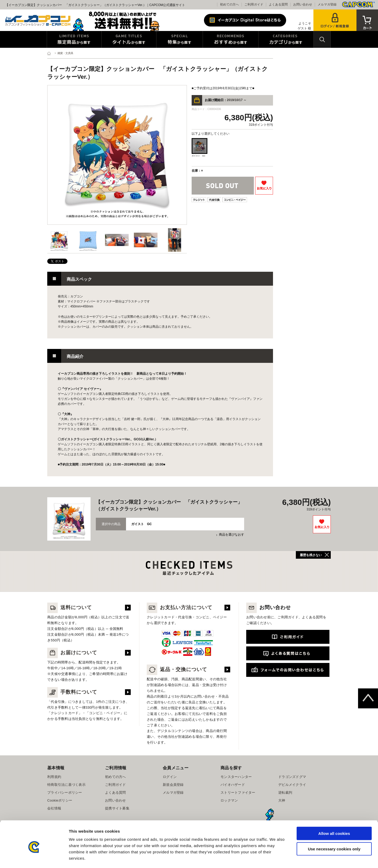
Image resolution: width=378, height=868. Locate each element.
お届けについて (72, 653)
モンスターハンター (236, 777)
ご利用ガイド (254, 4)
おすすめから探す (231, 39)
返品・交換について (177, 669)
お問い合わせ (303, 4)
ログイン (170, 777)
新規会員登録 (173, 785)
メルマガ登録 (327, 4)
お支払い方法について (180, 607)
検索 (322, 39)
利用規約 (54, 777)
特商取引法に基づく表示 (66, 785)
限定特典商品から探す (74, 39)
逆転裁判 (285, 793)
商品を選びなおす (232, 535)
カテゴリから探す (286, 39)
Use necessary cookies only (334, 827)
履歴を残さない (311, 555)
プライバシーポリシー (65, 793)
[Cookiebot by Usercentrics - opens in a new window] (34, 858)
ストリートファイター (238, 793)
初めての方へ (229, 4)
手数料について (72, 692)
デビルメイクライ (292, 785)
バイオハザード (233, 785)
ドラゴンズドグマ (292, 777)
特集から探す (180, 39)
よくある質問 (278, 4)
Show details (275, 858)
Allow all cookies (334, 811)
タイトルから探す (129, 39)
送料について (70, 607)
